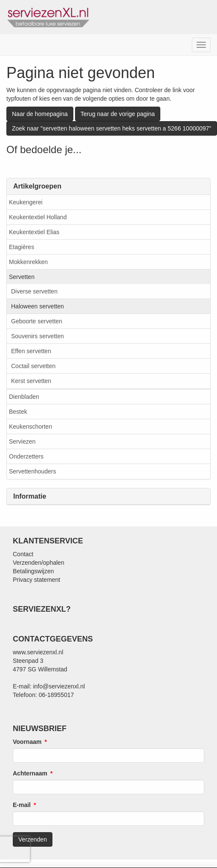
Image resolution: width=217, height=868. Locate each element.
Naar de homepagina (40, 114)
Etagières (22, 247)
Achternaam (30, 773)
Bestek (18, 412)
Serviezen (22, 441)
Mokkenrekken (28, 262)
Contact (23, 554)
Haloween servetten (38, 306)
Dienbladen (24, 397)
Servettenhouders (33, 471)
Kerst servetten (31, 381)
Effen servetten (31, 351)
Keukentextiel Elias (34, 232)
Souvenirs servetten (38, 336)
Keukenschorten (30, 427)
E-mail (22, 805)
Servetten (22, 277)
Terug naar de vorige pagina (118, 114)
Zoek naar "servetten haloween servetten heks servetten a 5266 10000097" (112, 128)
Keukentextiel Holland (38, 217)
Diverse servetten (34, 291)
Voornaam (27, 742)
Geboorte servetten (37, 321)
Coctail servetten (33, 366)
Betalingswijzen (33, 571)
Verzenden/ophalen (39, 563)
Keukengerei (26, 202)
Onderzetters (26, 456)
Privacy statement (36, 580)
